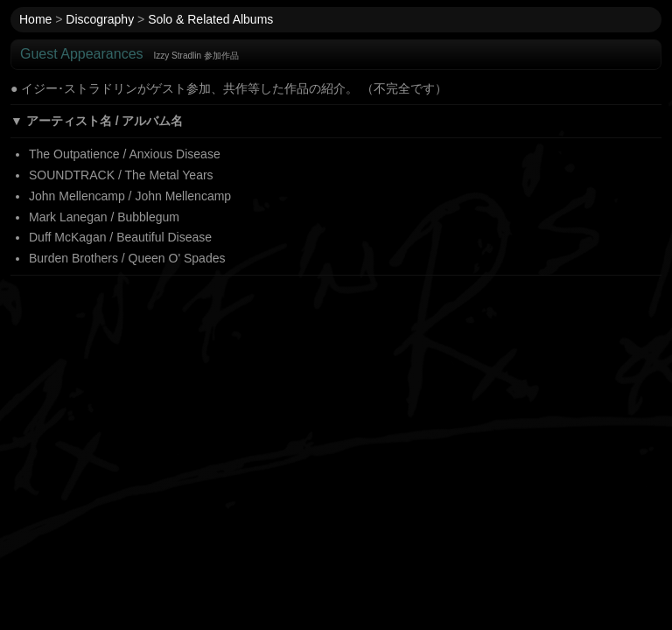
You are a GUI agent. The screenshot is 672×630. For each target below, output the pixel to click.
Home (35, 19)
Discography (100, 19)
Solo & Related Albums (210, 19)
